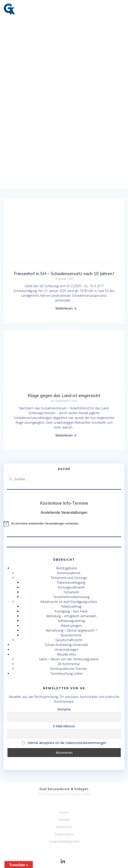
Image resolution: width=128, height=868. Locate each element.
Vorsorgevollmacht (71, 587)
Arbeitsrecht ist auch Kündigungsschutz (69, 602)
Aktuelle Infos (67, 654)
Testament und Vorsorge (69, 578)
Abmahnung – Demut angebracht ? (71, 630)
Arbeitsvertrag (71, 606)
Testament (71, 592)
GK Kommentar (69, 664)
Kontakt (64, 820)
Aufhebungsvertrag (71, 621)
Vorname (64, 709)
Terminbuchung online (66, 673)
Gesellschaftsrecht (69, 640)
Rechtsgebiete (67, 568)
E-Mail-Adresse (64, 726)
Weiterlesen (64, 308)
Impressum (64, 827)
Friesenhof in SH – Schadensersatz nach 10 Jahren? (64, 274)
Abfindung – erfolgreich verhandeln (71, 616)
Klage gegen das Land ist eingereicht (64, 396)
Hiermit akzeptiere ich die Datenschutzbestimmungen (64, 743)
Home (64, 812)
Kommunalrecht (69, 573)
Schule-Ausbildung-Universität (66, 645)
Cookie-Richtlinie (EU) (64, 841)
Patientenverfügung (71, 583)
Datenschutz (64, 834)
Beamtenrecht (71, 635)
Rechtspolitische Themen (69, 669)
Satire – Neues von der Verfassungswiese (69, 659)
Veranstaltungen (66, 650)
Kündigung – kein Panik (71, 611)
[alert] (64, 524)
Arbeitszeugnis (71, 626)
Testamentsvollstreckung (71, 597)
